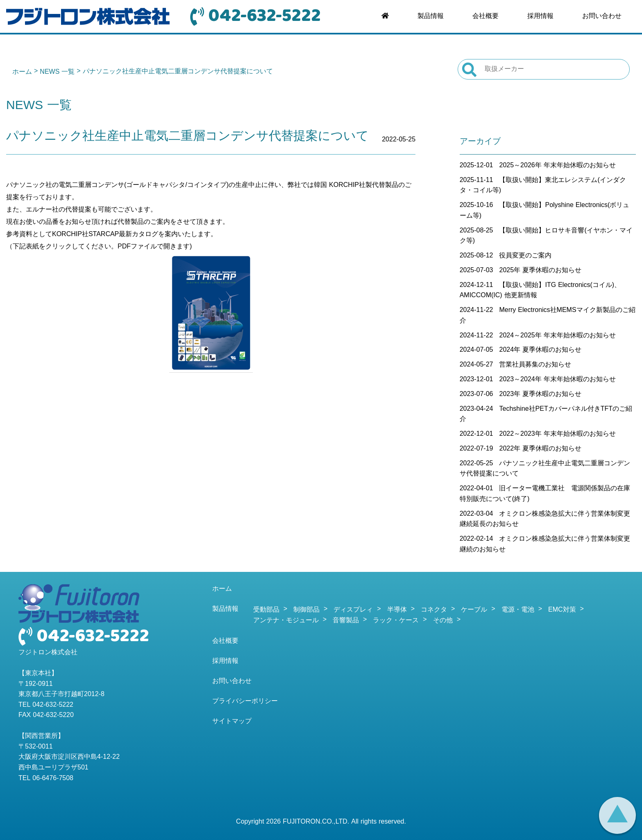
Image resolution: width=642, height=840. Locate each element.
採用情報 (540, 16)
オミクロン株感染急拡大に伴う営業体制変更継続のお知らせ (545, 544)
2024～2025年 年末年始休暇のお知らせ (557, 336)
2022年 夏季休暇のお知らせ (540, 449)
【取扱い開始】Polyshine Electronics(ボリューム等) (545, 211)
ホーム (22, 72)
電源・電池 (518, 610)
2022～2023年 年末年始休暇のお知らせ (557, 434)
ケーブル (474, 610)
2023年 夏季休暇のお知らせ (540, 394)
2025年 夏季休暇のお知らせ (540, 271)
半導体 (397, 610)
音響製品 (346, 621)
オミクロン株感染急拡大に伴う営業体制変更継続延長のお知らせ (545, 519)
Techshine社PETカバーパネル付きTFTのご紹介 (546, 414)
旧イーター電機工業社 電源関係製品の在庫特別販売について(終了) (545, 494)
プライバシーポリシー (245, 701)
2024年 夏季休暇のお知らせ (540, 350)
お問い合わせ (602, 16)
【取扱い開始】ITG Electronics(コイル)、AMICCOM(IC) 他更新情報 (540, 291)
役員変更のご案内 (525, 256)
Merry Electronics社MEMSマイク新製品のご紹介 (548, 316)
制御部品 (306, 610)
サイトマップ (232, 722)
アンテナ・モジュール (286, 621)
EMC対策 (562, 610)
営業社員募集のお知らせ (535, 365)
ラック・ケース (396, 621)
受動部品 (266, 610)
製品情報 (431, 16)
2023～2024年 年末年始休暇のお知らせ (557, 380)
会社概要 (485, 16)
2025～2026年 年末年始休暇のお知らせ (557, 166)
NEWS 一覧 (57, 72)
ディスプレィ (353, 610)
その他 (443, 621)
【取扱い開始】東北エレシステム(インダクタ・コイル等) (543, 186)
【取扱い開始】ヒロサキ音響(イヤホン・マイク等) (546, 236)
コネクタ (434, 610)
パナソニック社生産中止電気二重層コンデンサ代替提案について (187, 137)
